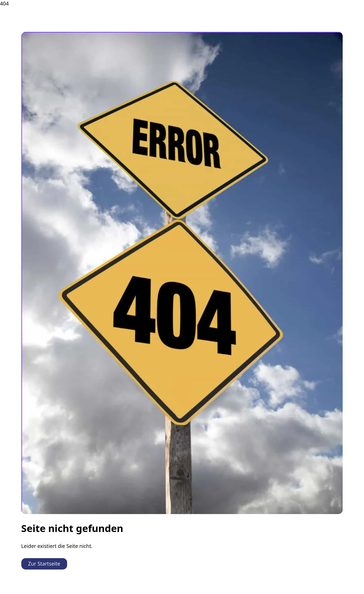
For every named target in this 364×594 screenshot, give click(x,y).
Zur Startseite (44, 564)
